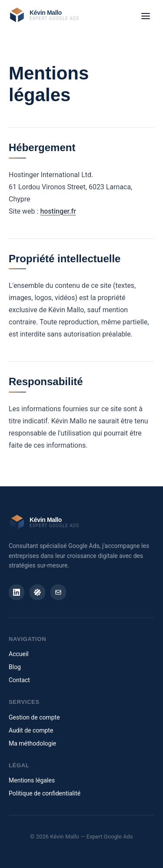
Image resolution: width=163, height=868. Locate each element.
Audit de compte (31, 730)
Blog (15, 667)
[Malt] (37, 592)
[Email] (58, 592)
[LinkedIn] (17, 592)
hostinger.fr (58, 211)
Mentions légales (32, 780)
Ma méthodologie (32, 743)
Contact (19, 680)
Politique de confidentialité (45, 793)
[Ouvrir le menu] (146, 16)
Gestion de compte (34, 717)
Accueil (19, 654)
